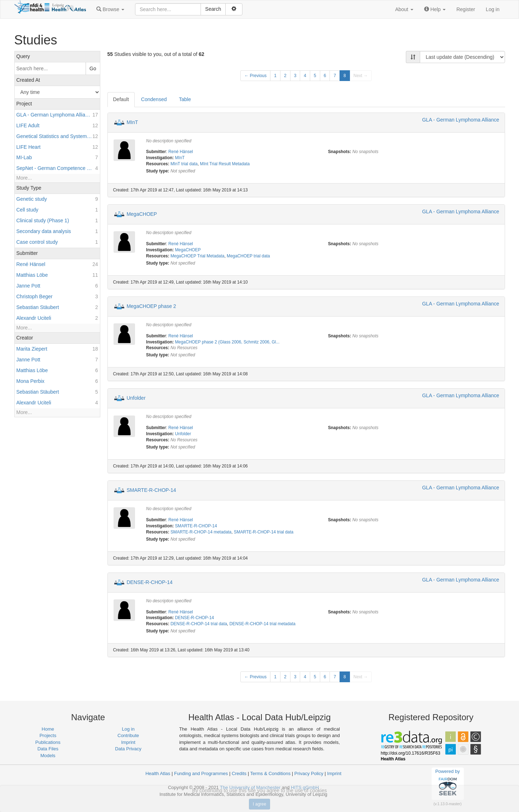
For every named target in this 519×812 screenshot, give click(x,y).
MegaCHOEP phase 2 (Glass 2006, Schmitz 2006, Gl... (227, 342)
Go (93, 68)
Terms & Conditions (270, 773)
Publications (48, 742)
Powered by (448, 783)
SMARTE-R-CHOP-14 (151, 490)
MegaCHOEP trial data (248, 256)
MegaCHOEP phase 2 (151, 306)
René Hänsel (181, 152)
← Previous (255, 76)
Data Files (48, 749)
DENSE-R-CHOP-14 (149, 582)
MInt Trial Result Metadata (225, 164)
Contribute (128, 735)
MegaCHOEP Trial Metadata (197, 256)
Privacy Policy (309, 773)
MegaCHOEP (142, 214)
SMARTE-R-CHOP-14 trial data (264, 532)
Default (121, 99)
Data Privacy (128, 749)
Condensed (154, 99)
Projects (48, 735)
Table (185, 99)
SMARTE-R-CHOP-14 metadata (201, 532)
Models (48, 756)
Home (48, 729)
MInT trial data (184, 164)
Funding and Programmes (201, 773)
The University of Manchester (250, 787)
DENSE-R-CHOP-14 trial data (199, 624)
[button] (110, 9)
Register (466, 9)
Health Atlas (158, 773)
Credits (239, 773)
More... (24, 178)
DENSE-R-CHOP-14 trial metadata (262, 624)
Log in (492, 9)
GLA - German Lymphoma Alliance (460, 120)
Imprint (128, 742)
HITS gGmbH (305, 787)
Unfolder (136, 398)
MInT (132, 122)
